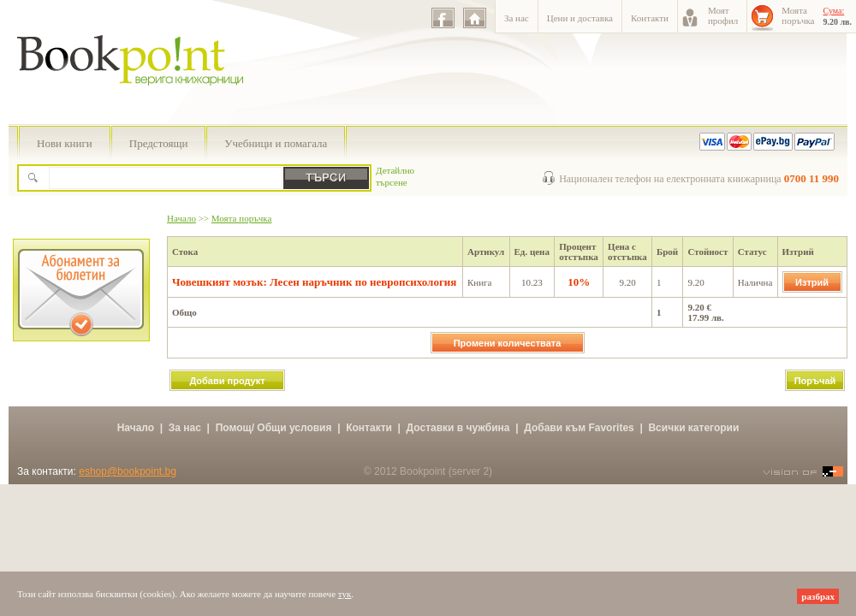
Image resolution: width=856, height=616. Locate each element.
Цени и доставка (580, 18)
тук (345, 594)
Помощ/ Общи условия (274, 428)
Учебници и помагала (276, 143)
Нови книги (65, 143)
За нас (517, 18)
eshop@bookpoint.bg (128, 471)
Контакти (650, 18)
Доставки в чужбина (458, 428)
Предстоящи (159, 143)
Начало (181, 218)
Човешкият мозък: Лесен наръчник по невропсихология (314, 282)
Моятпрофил (723, 15)
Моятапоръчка (798, 15)
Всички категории (693, 428)
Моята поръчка (242, 218)
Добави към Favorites (579, 428)
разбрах (818, 596)
